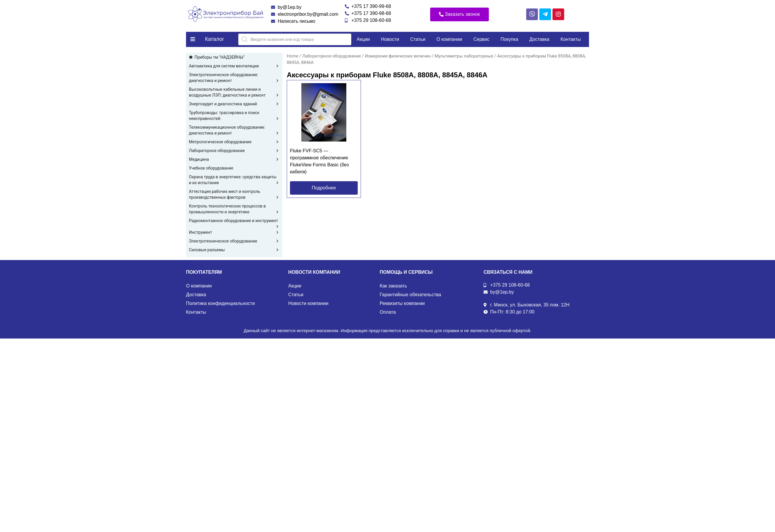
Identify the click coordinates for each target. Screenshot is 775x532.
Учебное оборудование (211, 168)
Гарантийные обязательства (410, 295)
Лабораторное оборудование (234, 151)
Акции (363, 39)
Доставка (539, 39)
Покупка (509, 39)
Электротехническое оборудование (234, 241)
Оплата (388, 312)
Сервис (481, 39)
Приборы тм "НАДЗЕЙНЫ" (220, 57)
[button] (459, 14)
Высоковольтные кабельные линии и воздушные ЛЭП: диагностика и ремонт (234, 93)
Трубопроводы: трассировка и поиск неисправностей (234, 116)
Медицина (234, 159)
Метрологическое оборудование (234, 142)
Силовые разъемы (234, 250)
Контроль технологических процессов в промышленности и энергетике (234, 209)
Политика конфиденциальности (220, 303)
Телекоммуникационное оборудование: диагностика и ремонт (234, 130)
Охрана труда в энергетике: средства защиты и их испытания (234, 180)
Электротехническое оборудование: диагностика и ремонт (234, 78)
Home (293, 56)
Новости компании (308, 303)
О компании (449, 39)
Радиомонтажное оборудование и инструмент (234, 221)
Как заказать (393, 286)
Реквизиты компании (402, 303)
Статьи (418, 39)
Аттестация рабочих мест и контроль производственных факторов (234, 195)
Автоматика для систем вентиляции (234, 66)
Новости (390, 39)
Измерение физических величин (398, 56)
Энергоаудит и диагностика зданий (234, 104)
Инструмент (234, 232)
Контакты (571, 39)
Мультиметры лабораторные (464, 56)
